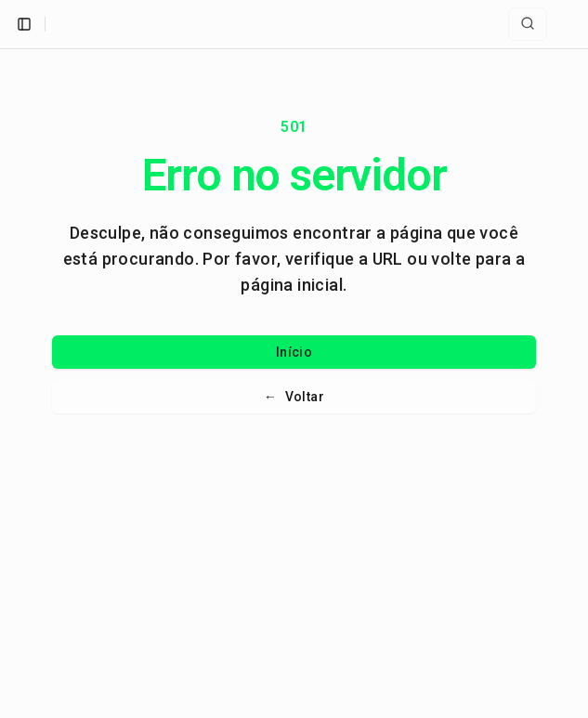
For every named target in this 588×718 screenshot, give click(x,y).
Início (294, 352)
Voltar (294, 397)
